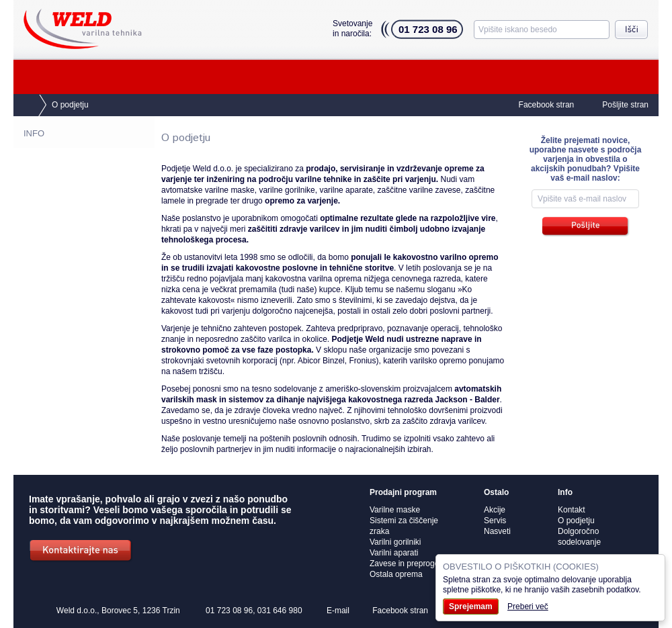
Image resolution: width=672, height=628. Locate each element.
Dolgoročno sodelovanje (71, 215)
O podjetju (420, 77)
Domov (24, 105)
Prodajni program (99, 77)
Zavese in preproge (404, 564)
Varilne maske (395, 510)
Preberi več (528, 607)
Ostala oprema (396, 574)
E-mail (338, 611)
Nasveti (319, 77)
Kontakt (523, 77)
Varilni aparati (394, 553)
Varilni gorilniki (395, 542)
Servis (229, 77)
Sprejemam (471, 607)
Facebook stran (547, 105)
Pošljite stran (625, 105)
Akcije (615, 77)
